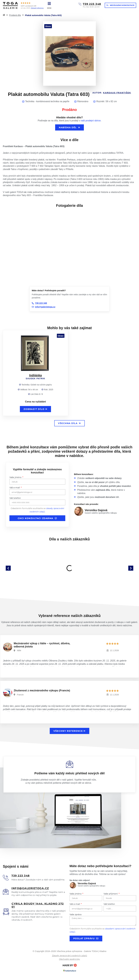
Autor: (112, 93)
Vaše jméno (16, 477)
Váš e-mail (15, 488)
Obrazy (48, 26)
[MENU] (49, 4)
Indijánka (35, 375)
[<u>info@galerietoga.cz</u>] (6, 892)
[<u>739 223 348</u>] (6, 878)
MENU (49, 8)
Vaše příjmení (111, 894)
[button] (8, 568)
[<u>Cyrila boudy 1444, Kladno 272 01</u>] (6, 912)
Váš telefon (15, 498)
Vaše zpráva (75, 914)
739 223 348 (92, 4)
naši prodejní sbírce (91, 121)
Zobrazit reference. (37, 8)
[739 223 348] (80, 4)
